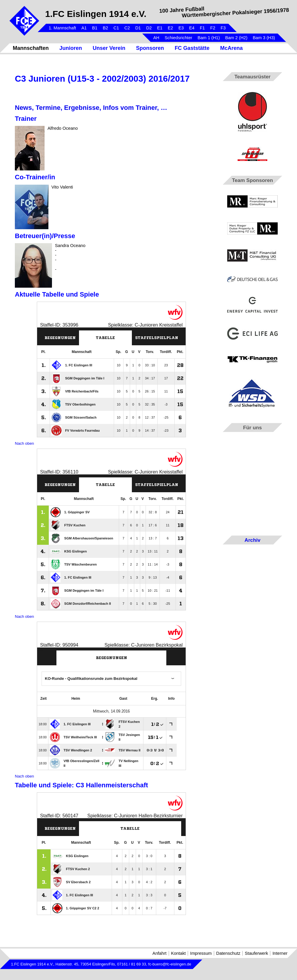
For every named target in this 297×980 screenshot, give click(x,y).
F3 (223, 28)
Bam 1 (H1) (209, 38)
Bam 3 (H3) (264, 38)
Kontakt (178, 953)
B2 (105, 28)
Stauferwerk (256, 953)
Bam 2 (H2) (236, 38)
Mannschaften (31, 48)
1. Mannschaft (62, 28)
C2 (127, 28)
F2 (213, 28)
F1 (202, 28)
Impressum (201, 953)
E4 (192, 28)
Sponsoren (150, 48)
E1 (160, 28)
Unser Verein (109, 48)
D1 (138, 28)
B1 (95, 28)
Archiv (252, 540)
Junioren (71, 48)
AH (156, 38)
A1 (84, 28)
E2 (170, 28)
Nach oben (24, 443)
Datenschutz (228, 953)
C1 (116, 28)
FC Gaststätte (192, 48)
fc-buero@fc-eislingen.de (170, 964)
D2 (149, 28)
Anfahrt (159, 953)
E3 (181, 28)
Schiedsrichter (178, 38)
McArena (231, 48)
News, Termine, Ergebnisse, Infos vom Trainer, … (91, 108)
